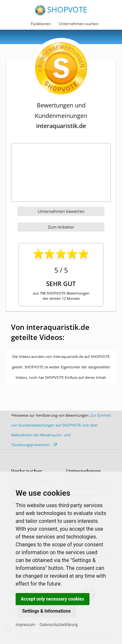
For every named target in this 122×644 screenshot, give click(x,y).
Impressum (25, 625)
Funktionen (41, 24)
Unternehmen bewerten (61, 211)
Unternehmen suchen (79, 24)
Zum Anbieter (61, 227)
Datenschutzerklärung (59, 625)
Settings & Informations (47, 611)
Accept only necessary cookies (53, 599)
